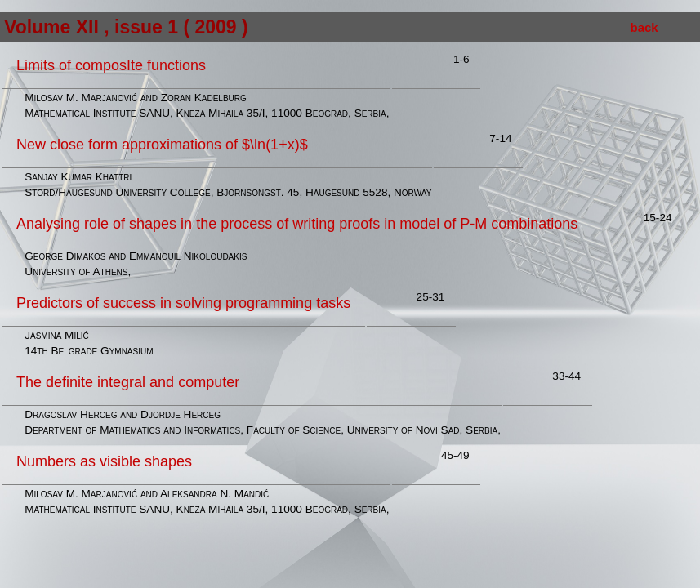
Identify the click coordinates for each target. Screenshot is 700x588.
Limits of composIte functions (111, 65)
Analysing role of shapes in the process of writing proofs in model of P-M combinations (297, 224)
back (644, 27)
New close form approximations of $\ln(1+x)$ (162, 145)
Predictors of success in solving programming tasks (183, 303)
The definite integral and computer (128, 382)
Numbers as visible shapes (104, 461)
